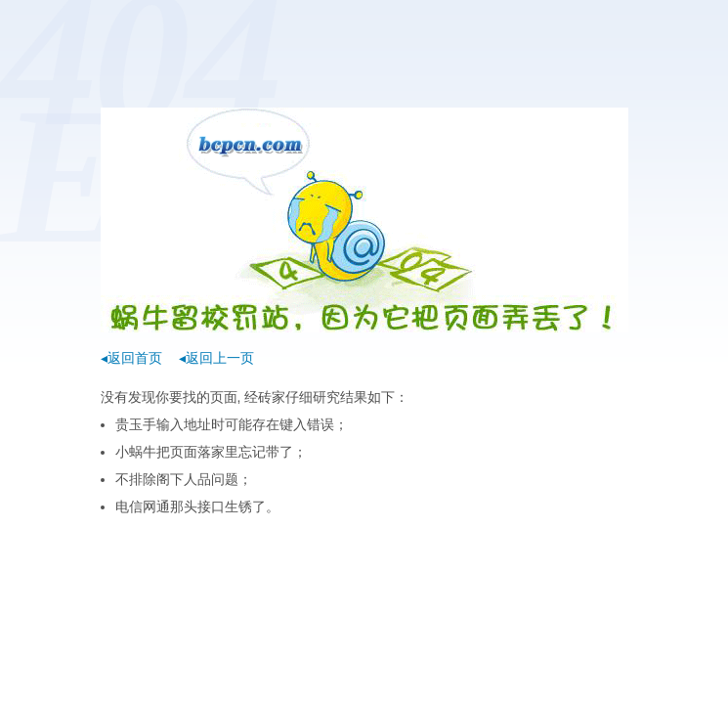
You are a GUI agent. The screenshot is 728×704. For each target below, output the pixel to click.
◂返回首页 (131, 358)
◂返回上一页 (216, 358)
